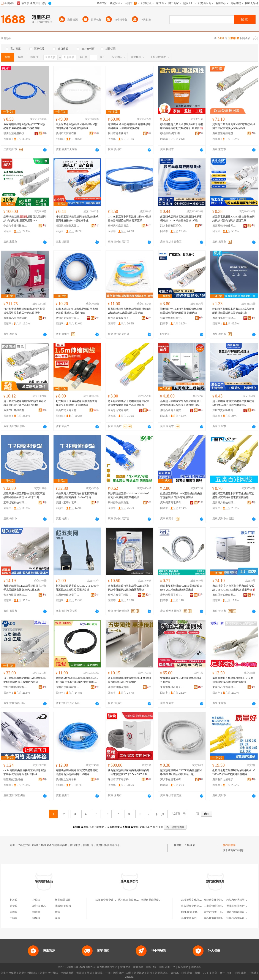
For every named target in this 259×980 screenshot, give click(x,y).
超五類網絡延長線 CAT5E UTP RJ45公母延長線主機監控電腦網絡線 (77, 588)
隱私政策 (152, 967)
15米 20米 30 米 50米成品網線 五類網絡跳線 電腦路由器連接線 (77, 311)
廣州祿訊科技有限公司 (224, 318)
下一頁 (160, 814)
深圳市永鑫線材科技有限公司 (68, 687)
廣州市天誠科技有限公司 (68, 318)
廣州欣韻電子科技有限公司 (172, 595)
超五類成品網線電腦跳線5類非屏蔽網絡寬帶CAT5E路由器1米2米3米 (25, 403)
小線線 (36, 900)
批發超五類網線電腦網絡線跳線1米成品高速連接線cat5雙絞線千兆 (77, 219)
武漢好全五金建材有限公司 (111, 900)
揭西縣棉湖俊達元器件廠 (224, 226)
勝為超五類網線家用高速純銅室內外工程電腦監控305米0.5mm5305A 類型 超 (129, 773)
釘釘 (230, 973)
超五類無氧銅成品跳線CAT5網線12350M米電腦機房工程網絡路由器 (25, 680)
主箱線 (14, 918)
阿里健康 (241, 973)
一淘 (108, 973)
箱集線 (36, 918)
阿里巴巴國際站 (28, 973)
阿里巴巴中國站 (49, 973)
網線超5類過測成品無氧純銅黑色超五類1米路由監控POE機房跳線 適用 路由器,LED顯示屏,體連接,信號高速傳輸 (77, 680)
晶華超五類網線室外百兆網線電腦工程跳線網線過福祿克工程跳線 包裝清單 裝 (181, 403)
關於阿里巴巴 (167, 967)
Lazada (129, 977)
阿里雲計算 (161, 973)
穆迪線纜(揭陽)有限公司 (172, 133)
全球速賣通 (67, 973)
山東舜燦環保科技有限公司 (219, 906)
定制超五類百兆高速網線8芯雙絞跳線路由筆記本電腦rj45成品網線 (234, 126)
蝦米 (150, 973)
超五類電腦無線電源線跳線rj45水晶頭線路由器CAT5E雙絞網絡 (129, 680)
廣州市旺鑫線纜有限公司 (15, 410)
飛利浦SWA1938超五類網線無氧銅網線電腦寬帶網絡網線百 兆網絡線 (181, 311)
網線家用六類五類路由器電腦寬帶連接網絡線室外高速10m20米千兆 (24, 495)
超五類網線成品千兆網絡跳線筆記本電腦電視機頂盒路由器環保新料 (129, 403)
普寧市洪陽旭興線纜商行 (15, 595)
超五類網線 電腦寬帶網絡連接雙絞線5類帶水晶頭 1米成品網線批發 (233, 403)
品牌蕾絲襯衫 (189, 918)
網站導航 (196, 967)
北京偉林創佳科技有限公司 (172, 318)
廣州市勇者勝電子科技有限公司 (120, 133)
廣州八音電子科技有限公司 (120, 595)
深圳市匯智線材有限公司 (15, 687)
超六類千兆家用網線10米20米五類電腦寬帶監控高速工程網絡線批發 (24, 311)
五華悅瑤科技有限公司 (15, 503)
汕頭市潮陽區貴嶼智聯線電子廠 (120, 687)
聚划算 (99, 973)
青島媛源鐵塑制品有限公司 (219, 918)
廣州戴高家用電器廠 (15, 318)
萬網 (197, 973)
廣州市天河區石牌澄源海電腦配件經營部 (68, 133)
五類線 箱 (190, 845)
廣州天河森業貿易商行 (120, 226)
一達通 (253, 973)
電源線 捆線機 (63, 906)
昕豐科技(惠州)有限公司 (15, 779)
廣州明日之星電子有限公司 (224, 779)
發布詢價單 (229, 845)
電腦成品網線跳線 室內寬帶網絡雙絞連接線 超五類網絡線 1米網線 (77, 772)
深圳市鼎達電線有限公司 (172, 779)
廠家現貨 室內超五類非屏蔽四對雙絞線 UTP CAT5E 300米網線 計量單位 (234, 588)
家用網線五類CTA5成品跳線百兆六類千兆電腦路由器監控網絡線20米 (25, 588)
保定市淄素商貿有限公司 (241, 912)
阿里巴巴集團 (8, 973)
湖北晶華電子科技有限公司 (172, 410)
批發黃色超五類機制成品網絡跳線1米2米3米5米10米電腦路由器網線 (234, 772)
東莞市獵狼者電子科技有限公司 (172, 687)
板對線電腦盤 (63, 900)
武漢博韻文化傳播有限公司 (197, 900)
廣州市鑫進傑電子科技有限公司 (120, 318)
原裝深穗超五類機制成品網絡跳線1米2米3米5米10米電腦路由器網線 (129, 311)
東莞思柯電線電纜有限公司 (120, 410)
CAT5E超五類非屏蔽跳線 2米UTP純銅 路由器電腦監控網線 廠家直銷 (129, 219)
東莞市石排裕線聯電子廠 (224, 687)
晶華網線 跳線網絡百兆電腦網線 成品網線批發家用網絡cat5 (24, 219)
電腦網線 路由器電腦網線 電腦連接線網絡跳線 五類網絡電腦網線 (129, 126)
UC (205, 973)
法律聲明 (125, 967)
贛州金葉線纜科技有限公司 (15, 133)
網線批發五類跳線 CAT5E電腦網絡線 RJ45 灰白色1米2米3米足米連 (181, 588)
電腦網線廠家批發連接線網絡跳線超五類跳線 (181, 680)
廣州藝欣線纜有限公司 (120, 503)
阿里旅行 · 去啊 (122, 973)
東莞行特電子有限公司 (217, 912)
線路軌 (36, 912)
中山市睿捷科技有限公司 (15, 226)
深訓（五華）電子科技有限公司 (68, 503)
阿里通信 (187, 973)
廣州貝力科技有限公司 (224, 503)
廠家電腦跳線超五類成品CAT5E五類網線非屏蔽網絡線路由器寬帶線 (24, 126)
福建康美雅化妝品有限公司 (219, 900)
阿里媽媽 (139, 973)
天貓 (90, 973)
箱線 (58, 918)
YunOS (175, 973)
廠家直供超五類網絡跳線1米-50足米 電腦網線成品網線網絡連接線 (233, 680)
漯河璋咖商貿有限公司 (131, 900)
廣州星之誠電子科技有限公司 (68, 779)
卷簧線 (14, 906)
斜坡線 (14, 900)
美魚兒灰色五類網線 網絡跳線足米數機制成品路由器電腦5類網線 (77, 126)
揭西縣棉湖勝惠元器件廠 (68, 226)
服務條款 (138, 967)
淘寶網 (80, 973)
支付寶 (213, 973)
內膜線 (14, 912)
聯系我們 (183, 967)
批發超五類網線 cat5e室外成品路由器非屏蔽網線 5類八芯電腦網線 (181, 495)
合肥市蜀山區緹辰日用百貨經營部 (160, 900)
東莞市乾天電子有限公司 (68, 410)
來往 (222, 973)
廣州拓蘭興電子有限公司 (172, 503)
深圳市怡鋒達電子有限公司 (68, 595)
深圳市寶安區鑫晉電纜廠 (224, 410)
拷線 (58, 912)
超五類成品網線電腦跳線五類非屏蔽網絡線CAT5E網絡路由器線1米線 (181, 219)
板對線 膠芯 (39, 906)
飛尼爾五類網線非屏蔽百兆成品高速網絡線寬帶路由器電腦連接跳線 (233, 495)
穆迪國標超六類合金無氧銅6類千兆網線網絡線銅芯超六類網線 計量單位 (182, 126)
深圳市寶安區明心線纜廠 (172, 226)
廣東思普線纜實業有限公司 (224, 595)
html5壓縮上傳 (189, 912)
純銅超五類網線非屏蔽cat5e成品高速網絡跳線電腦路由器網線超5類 (233, 311)
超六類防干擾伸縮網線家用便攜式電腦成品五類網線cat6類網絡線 (76, 403)
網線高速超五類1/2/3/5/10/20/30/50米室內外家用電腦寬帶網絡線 (129, 495)
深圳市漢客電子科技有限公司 (120, 779)
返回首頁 (158, 827)
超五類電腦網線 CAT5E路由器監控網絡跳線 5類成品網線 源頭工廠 (233, 219)
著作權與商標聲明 (107, 967)
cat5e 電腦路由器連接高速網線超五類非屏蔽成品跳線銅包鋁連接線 (25, 772)
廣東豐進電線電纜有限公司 (224, 133)
